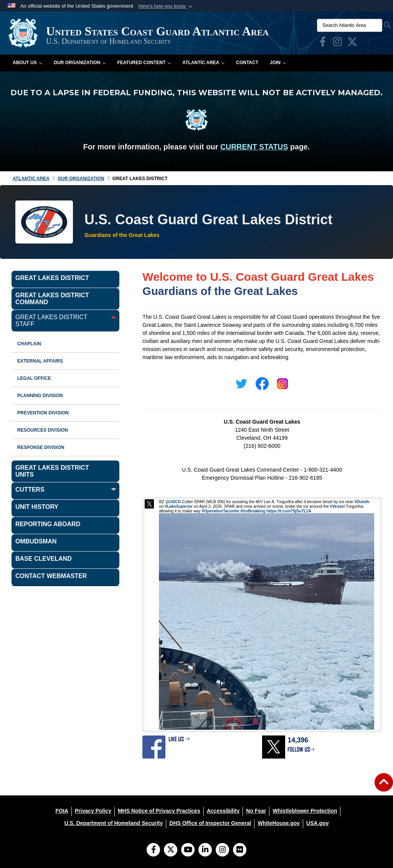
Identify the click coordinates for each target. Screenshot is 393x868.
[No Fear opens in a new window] (256, 811)
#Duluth (362, 502)
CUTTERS (30, 489)
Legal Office (34, 378)
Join (278, 63)
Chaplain (29, 344)
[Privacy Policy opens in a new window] (93, 811)
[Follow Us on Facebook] (153, 850)
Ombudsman (36, 541)
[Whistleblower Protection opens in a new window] (305, 811)
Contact (247, 63)
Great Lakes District (52, 278)
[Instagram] (222, 850)
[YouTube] (188, 850)
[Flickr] (240, 850)
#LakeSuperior (179, 506)
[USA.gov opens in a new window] (317, 823)
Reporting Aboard (48, 524)
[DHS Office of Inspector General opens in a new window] (210, 823)
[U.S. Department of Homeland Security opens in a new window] (114, 823)
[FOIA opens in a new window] (62, 811)
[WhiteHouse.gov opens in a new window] (279, 823)
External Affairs (40, 361)
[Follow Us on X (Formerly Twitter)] (171, 850)
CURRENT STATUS (254, 147)
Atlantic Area (203, 63)
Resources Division (43, 430)
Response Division (41, 447)
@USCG (173, 502)
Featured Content (144, 63)
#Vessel (338, 506)
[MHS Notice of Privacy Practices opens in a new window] (159, 811)
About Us (27, 63)
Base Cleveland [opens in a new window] (44, 559)
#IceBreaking (253, 511)
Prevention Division (43, 413)
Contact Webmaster (51, 576)
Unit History (37, 507)
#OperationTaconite (220, 511)
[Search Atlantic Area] (350, 25)
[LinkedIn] (205, 850)
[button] (166, 6)
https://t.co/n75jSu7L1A (289, 511)
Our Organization (80, 63)
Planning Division (40, 396)
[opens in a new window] (323, 43)
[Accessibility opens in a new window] (223, 811)
